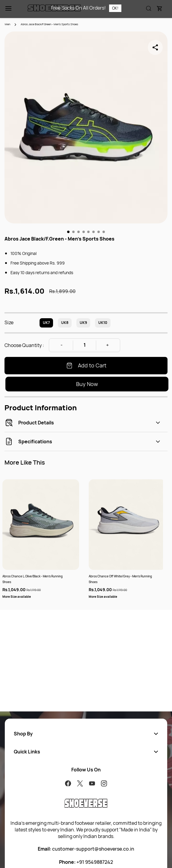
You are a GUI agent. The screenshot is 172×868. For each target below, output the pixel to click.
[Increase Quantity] (108, 345)
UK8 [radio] (65, 323)
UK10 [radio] (103, 323)
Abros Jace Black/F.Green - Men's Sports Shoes (49, 24)
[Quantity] (85, 345)
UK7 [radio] (46, 323)
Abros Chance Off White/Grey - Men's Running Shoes (120, 579)
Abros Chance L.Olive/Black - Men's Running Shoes (33, 579)
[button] (86, 734)
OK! (115, 8)
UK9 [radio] (83, 323)
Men (7, 24)
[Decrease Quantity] (61, 345)
